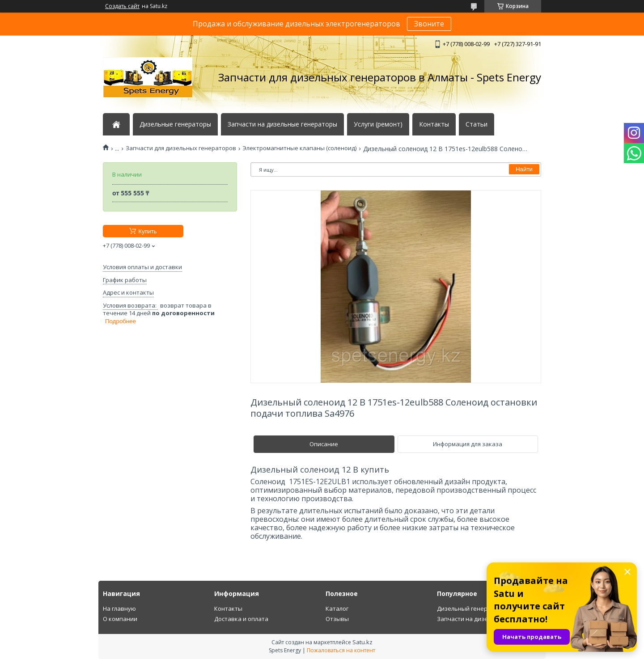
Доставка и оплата (241, 619)
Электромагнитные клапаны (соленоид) (299, 148)
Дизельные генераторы (175, 124)
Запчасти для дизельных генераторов (181, 148)
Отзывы (337, 619)
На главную (119, 608)
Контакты (434, 124)
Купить (147, 231)
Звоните (429, 24)
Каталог (337, 608)
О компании (120, 619)
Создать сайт (122, 6)
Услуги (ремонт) (378, 124)
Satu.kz (362, 642)
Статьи (477, 124)
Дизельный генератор (469, 608)
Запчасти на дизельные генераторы (282, 124)
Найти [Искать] (524, 169)
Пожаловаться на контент (341, 650)
